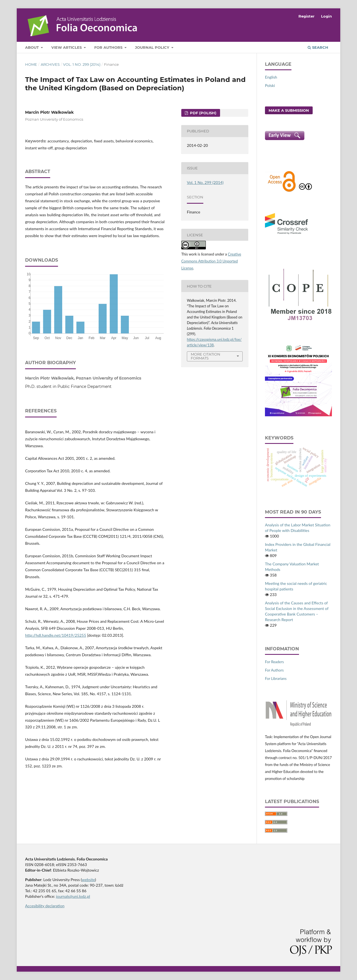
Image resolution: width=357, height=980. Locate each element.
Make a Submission (289, 110)
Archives (50, 64)
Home (31, 64)
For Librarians (276, 679)
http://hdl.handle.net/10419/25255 (56, 635)
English (271, 77)
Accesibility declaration (45, 906)
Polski (270, 85)
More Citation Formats (206, 356)
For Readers (274, 662)
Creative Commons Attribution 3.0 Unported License (211, 261)
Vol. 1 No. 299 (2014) (82, 64)
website (88, 880)
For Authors (109, 47)
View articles (67, 47)
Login (326, 16)
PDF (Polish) (203, 113)
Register (307, 16)
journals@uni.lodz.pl (73, 896)
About (32, 47)
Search (318, 47)
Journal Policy (153, 47)
